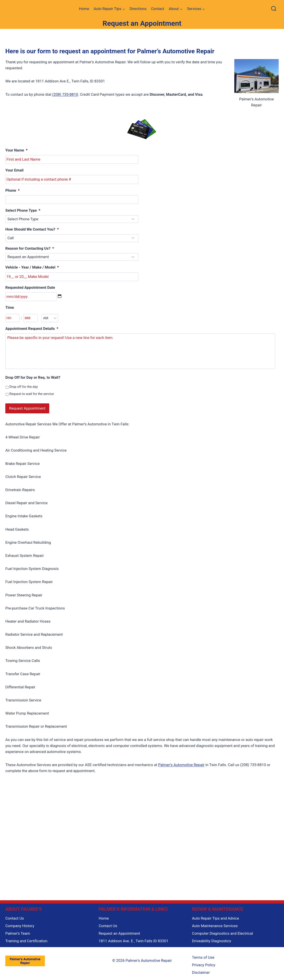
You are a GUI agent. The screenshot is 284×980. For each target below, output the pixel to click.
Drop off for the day (24, 387)
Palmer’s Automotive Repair (181, 762)
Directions (138, 9)
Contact (158, 9)
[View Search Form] (274, 9)
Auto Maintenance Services (215, 923)
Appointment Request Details (32, 329)
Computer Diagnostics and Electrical (222, 930)
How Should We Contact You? (32, 229)
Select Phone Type (23, 210)
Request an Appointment (119, 930)
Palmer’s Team (18, 930)
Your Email (14, 170)
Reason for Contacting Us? (30, 248)
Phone (13, 190)
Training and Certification (26, 938)
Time (10, 307)
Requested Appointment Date (30, 287)
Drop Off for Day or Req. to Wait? (33, 377)
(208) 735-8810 (65, 94)
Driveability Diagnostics (212, 938)
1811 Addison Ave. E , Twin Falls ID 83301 (134, 938)
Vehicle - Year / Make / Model (32, 267)
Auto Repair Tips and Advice (215, 915)
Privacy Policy (204, 962)
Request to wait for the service (32, 394)
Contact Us (15, 915)
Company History (20, 923)
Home (84, 9)
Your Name (16, 150)
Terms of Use (203, 954)
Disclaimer (201, 970)
